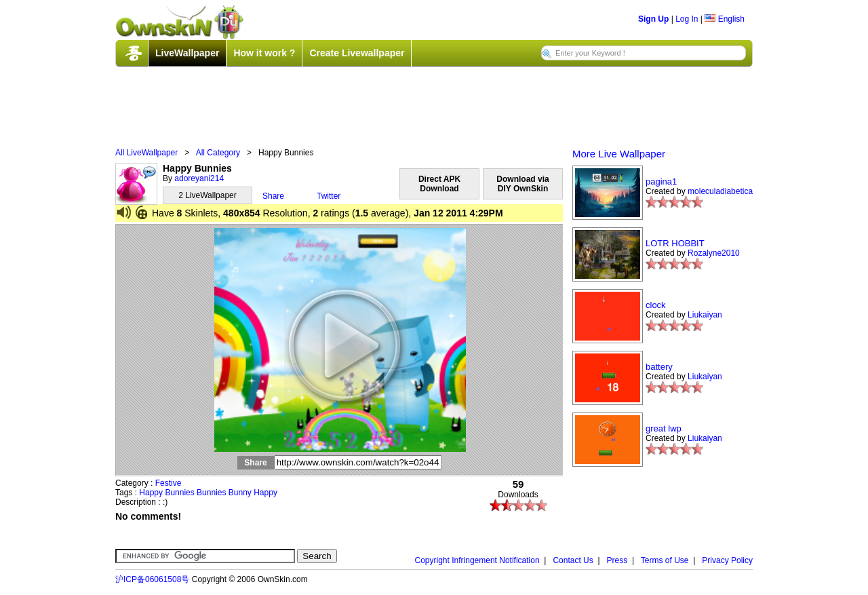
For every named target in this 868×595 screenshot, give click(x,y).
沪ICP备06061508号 (152, 579)
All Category (218, 153)
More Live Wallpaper (619, 154)
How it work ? (264, 53)
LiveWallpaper (187, 53)
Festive (169, 483)
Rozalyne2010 (714, 253)
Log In (687, 19)
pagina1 (661, 181)
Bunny (240, 493)
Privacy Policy (727, 560)
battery (659, 367)
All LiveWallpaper (146, 153)
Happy (151, 493)
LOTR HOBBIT (675, 243)
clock (656, 305)
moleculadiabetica (720, 191)
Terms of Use (665, 560)
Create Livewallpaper (357, 53)
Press (617, 560)
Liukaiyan (705, 315)
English (725, 19)
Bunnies (179, 493)
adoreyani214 (199, 178)
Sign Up (653, 19)
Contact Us (573, 560)
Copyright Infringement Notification (477, 560)
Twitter (329, 196)
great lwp (664, 428)
